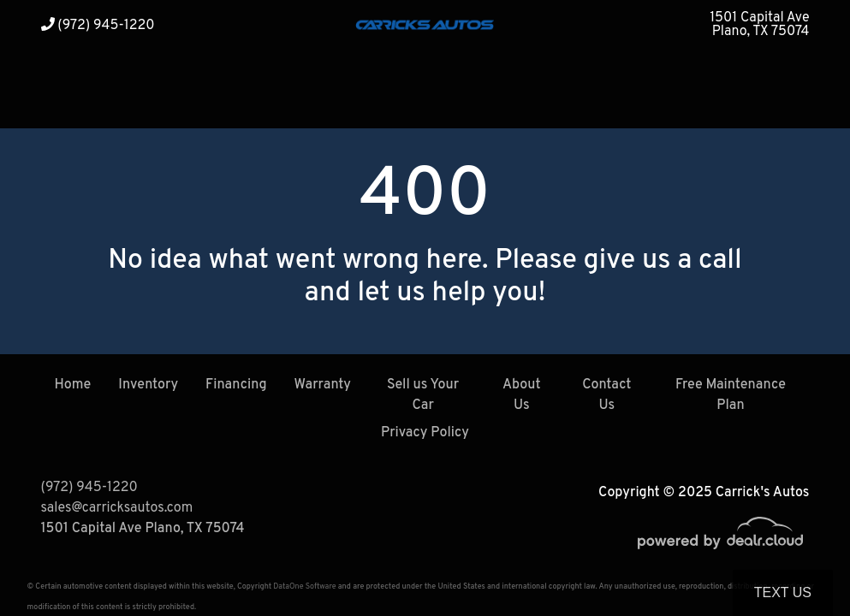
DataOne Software (304, 586)
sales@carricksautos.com (117, 508)
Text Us (783, 592)
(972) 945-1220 (98, 26)
